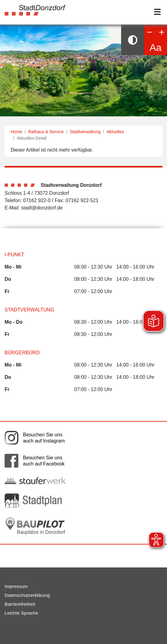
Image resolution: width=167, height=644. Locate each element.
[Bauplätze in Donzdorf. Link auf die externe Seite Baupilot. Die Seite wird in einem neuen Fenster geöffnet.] (35, 526)
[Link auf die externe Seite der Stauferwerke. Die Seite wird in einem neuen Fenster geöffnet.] (35, 480)
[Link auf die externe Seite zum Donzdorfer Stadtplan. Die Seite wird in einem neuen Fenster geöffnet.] (35, 501)
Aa (156, 47)
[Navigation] (157, 12)
